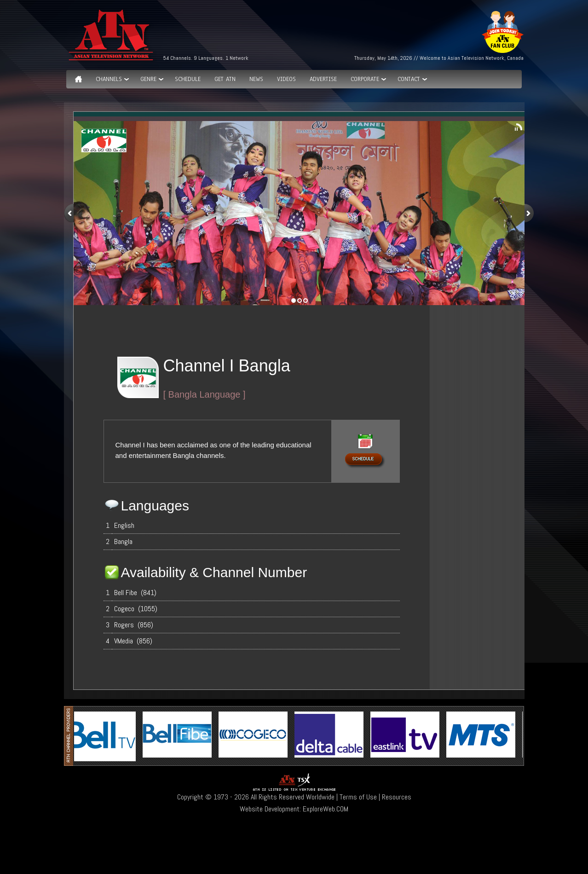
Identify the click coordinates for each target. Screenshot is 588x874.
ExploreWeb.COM (326, 809)
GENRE (148, 79)
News (256, 79)
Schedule (188, 79)
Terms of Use (358, 797)
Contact (409, 79)
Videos (286, 79)
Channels (109, 79)
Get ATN (225, 79)
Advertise (323, 79)
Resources (397, 797)
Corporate (365, 79)
